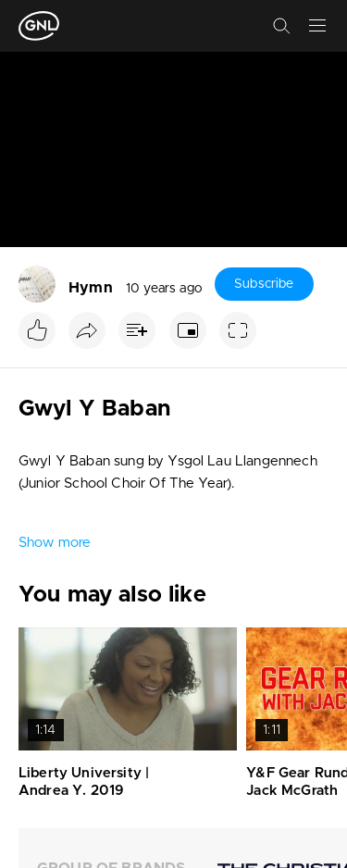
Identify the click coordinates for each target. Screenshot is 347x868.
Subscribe (264, 284)
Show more (55, 543)
